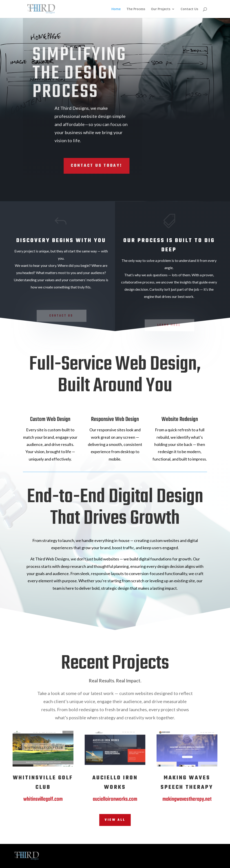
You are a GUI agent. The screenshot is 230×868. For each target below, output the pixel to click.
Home (116, 9)
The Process (136, 9)
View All (115, 820)
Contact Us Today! (74, 166)
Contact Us (189, 9)
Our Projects (161, 9)
